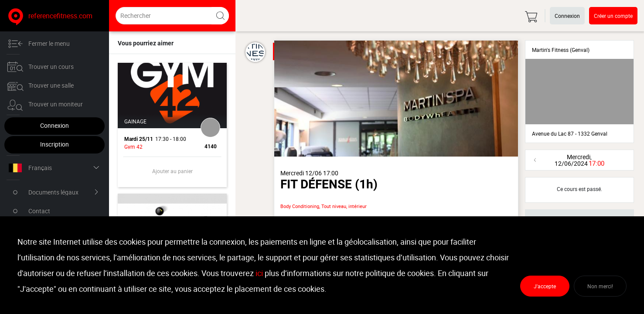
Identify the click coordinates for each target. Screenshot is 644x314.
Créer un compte (613, 16)
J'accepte (545, 286)
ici (259, 273)
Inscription (55, 144)
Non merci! (600, 286)
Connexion (55, 125)
